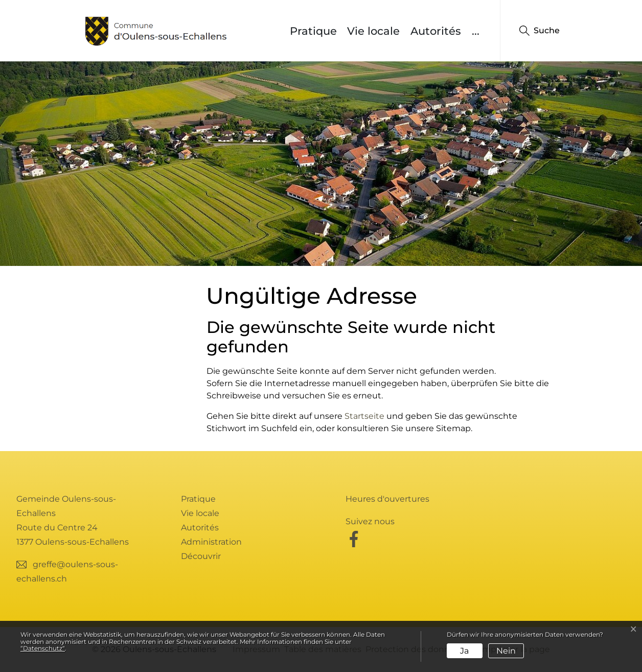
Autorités (436, 31)
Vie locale (373, 31)
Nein (506, 651)
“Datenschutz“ (43, 648)
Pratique (313, 31)
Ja (464, 651)
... (476, 31)
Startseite (364, 416)
